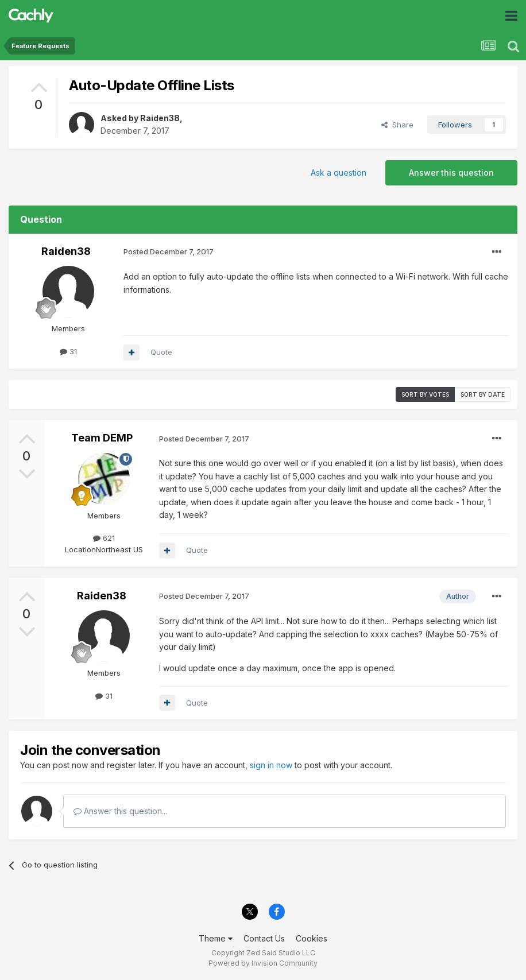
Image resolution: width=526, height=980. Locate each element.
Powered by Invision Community (263, 963)
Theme (216, 938)
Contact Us (264, 938)
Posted (169, 251)
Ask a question (339, 173)
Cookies (312, 938)
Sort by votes (425, 394)
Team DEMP (102, 438)
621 (104, 538)
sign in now (271, 765)
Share (397, 125)
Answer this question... (120, 811)
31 (68, 351)
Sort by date (483, 394)
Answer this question (451, 173)
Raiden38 (160, 118)
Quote (161, 352)
